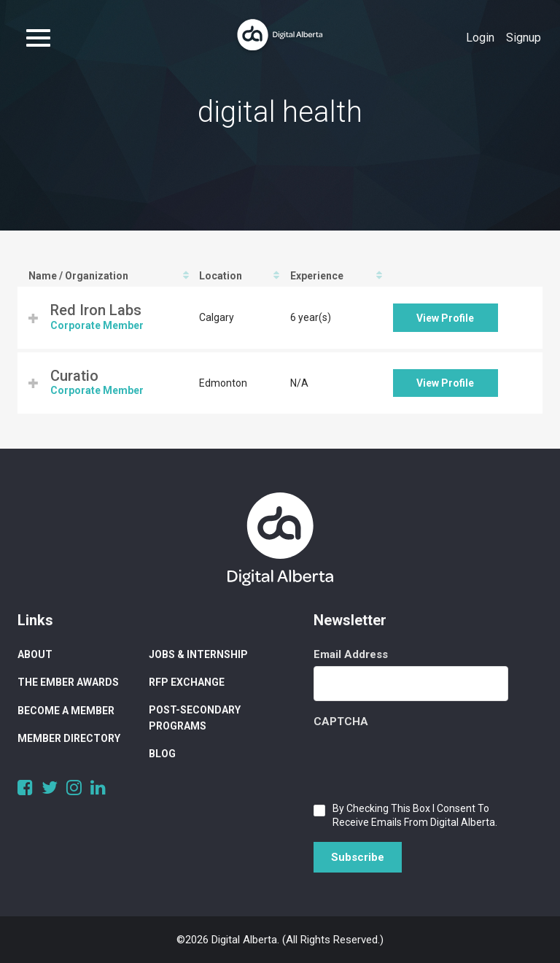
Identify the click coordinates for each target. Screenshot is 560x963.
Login (480, 38)
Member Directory (69, 738)
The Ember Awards (68, 682)
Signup (524, 38)
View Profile (445, 318)
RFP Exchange (187, 682)
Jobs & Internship (198, 654)
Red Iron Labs (96, 310)
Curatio (74, 376)
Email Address (351, 654)
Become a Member (66, 711)
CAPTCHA (341, 722)
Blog (162, 754)
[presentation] (424, 762)
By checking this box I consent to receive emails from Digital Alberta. (415, 815)
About (35, 654)
